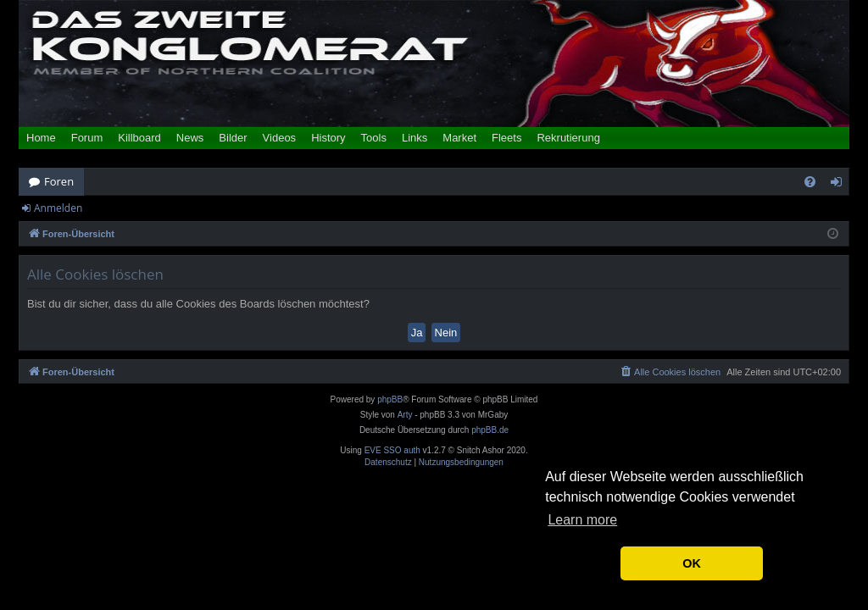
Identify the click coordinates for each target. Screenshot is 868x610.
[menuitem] (810, 182)
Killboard (139, 138)
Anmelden (58, 208)
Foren (59, 181)
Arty (405, 415)
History (328, 138)
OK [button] (692, 563)
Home (41, 138)
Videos (280, 138)
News (190, 138)
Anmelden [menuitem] (841, 185)
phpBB (390, 399)
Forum (87, 138)
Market (459, 138)
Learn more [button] (582, 520)
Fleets (506, 138)
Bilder (233, 138)
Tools (374, 138)
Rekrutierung (568, 138)
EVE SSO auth (392, 451)
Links (415, 138)
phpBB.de (490, 430)
